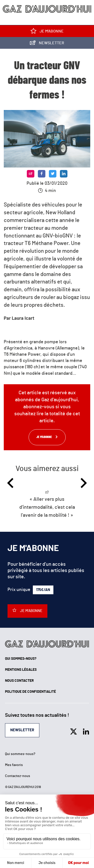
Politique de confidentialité (30, 692)
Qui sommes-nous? (21, 659)
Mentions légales (21, 670)
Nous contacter (19, 681)
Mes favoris (14, 765)
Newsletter (47, 44)
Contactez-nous (18, 776)
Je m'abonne (47, 32)
